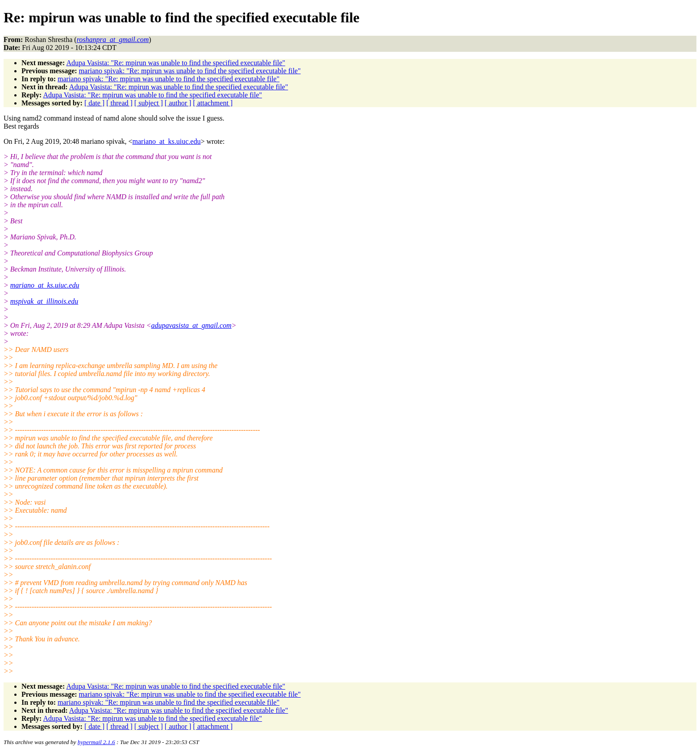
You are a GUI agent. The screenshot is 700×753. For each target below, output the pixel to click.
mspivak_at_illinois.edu (44, 301)
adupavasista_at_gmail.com (192, 325)
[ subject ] (149, 103)
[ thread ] (119, 103)
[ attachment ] (213, 103)
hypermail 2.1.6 (96, 742)
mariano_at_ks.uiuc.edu (167, 141)
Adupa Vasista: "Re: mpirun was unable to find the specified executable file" (175, 63)
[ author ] (178, 103)
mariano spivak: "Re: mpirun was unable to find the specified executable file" (190, 71)
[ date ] (94, 103)
